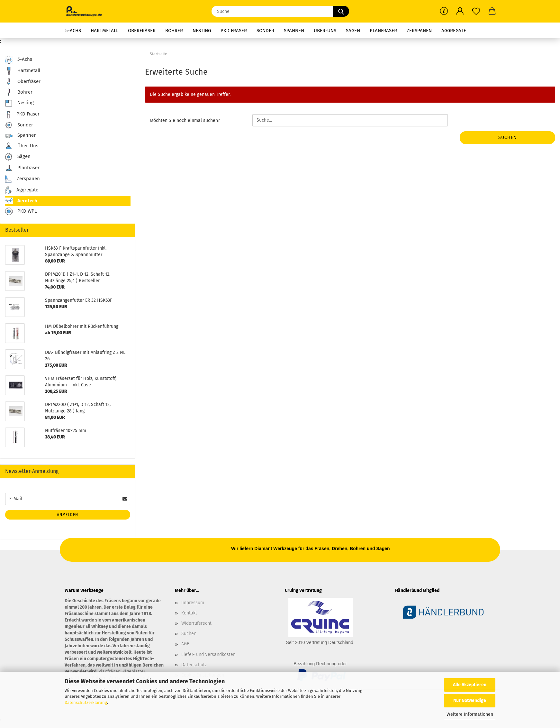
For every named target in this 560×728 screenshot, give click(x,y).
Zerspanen (419, 31)
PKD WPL (21, 212)
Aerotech (21, 201)
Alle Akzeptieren (470, 685)
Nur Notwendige (470, 700)
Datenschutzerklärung (86, 702)
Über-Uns (325, 31)
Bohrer (174, 31)
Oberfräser (142, 31)
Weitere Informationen (470, 714)
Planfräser (383, 31)
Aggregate (454, 31)
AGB (185, 644)
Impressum (193, 603)
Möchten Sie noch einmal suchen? (185, 120)
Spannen (294, 31)
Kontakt (189, 613)
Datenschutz (194, 665)
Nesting (202, 31)
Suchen (508, 138)
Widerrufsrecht (196, 623)
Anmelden (68, 515)
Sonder (265, 31)
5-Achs (73, 31)
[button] (460, 11)
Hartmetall (104, 31)
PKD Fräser (234, 31)
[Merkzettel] (476, 11)
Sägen (353, 31)
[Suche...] (341, 11)
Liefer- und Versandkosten (208, 654)
